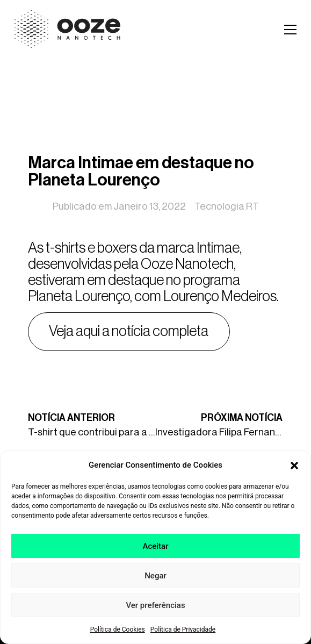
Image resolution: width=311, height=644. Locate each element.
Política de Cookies (118, 633)
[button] (294, 468)
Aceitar (155, 549)
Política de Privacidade (183, 633)
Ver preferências (155, 609)
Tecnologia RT (227, 206)
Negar (155, 579)
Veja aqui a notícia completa (129, 331)
